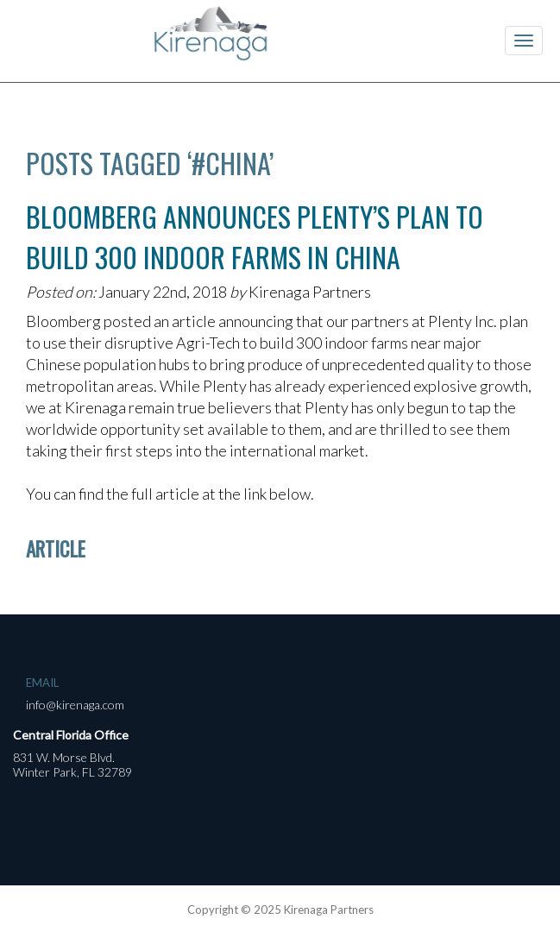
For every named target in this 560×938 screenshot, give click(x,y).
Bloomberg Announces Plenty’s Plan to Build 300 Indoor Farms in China (255, 236)
